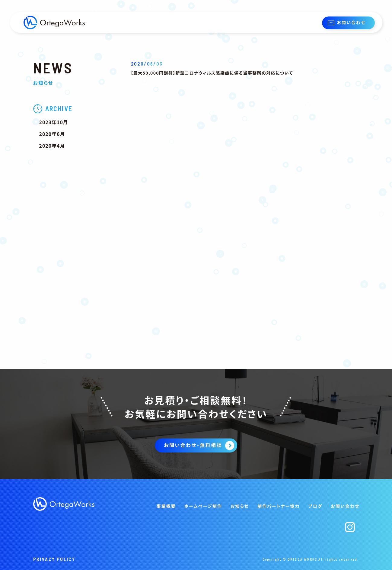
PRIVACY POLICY (54, 559)
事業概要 (166, 506)
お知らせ (240, 506)
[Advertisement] (72, 254)
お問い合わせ (351, 22)
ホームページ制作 (203, 506)
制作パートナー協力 (279, 506)
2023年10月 (54, 122)
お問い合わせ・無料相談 (193, 445)
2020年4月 (52, 146)
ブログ (316, 506)
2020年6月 (52, 134)
